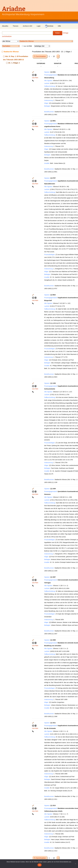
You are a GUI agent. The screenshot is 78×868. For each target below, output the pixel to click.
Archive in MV (28, 26)
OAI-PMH (35, 78)
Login (39, 26)
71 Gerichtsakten (40, 56)
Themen (15, 26)
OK (39, 865)
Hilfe (59, 26)
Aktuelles (5, 26)
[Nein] (75, 864)
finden (58, 33)
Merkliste (49, 26)
